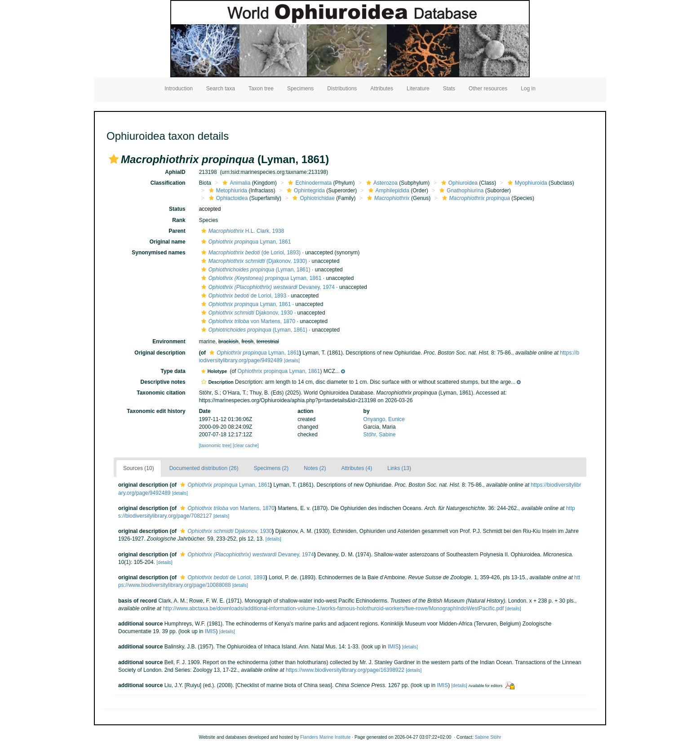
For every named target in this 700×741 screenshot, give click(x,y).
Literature (418, 89)
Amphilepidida (388, 191)
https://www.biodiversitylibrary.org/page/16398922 (345, 670)
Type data (173, 371)
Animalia (235, 183)
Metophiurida (227, 191)
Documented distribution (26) (204, 468)
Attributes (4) (357, 468)
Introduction (179, 89)
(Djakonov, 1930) (253, 261)
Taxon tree (261, 89)
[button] (114, 159)
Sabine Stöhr (488, 737)
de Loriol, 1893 (243, 296)
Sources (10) (139, 468)
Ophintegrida (305, 191)
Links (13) (399, 468)
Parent (177, 231)
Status (177, 209)
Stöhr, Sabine (380, 435)
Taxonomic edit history (156, 411)
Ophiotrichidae (312, 198)
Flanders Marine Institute (325, 737)
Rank (179, 220)
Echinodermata (309, 183)
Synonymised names (158, 253)
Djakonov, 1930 (246, 313)
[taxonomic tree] (215, 446)
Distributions (342, 89)
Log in (528, 89)
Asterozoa (381, 183)
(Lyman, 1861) (255, 270)
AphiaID (175, 172)
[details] (292, 361)
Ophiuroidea (458, 183)
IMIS (210, 631)
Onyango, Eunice (384, 419)
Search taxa (221, 89)
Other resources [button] (488, 89)
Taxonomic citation (161, 393)
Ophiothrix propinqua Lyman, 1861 (279, 371)
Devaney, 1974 (267, 287)
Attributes (382, 89)
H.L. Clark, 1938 (242, 231)
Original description (160, 353)
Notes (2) (315, 468)
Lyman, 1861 (245, 242)
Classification (168, 183)
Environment (169, 342)
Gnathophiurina (460, 191)
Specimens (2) (271, 468)
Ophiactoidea (227, 198)
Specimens (300, 89)
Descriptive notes (163, 382)
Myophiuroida (526, 183)
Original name (168, 242)
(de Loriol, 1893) (250, 253)
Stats (449, 89)
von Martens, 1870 (247, 321)
